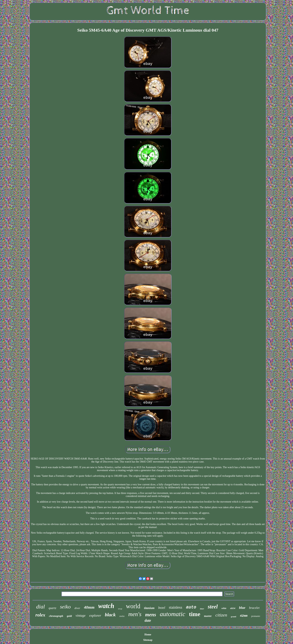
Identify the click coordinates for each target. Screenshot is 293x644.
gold (69, 616)
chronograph (56, 616)
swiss (122, 616)
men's (135, 614)
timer (202, 609)
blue (242, 608)
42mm (244, 616)
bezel (162, 608)
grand (233, 616)
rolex (40, 615)
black (110, 615)
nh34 (233, 608)
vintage (80, 616)
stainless (176, 607)
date (148, 620)
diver (77, 608)
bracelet (254, 608)
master (208, 616)
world (133, 606)
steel (213, 607)
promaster (256, 616)
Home (148, 635)
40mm (89, 607)
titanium (149, 608)
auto (191, 607)
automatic (172, 614)
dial (40, 606)
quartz (52, 608)
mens (151, 615)
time (195, 614)
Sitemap (148, 640)
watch (106, 606)
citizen (221, 615)
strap (120, 609)
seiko (65, 607)
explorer (95, 615)
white (224, 608)
